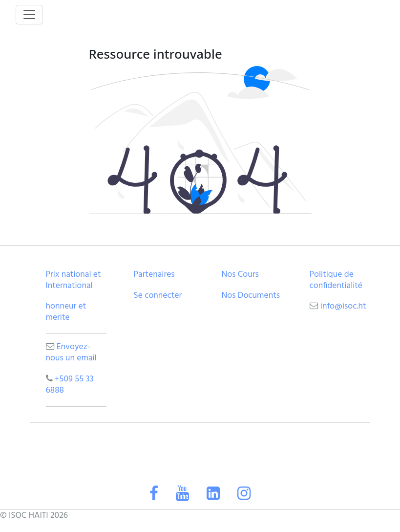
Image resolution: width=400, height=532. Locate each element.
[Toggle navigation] (29, 15)
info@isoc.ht (343, 306)
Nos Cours (240, 275)
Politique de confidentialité (336, 280)
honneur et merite (66, 312)
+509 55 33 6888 (70, 385)
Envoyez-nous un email (71, 353)
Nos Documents (251, 296)
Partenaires (154, 275)
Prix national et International (74, 280)
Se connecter (158, 296)
